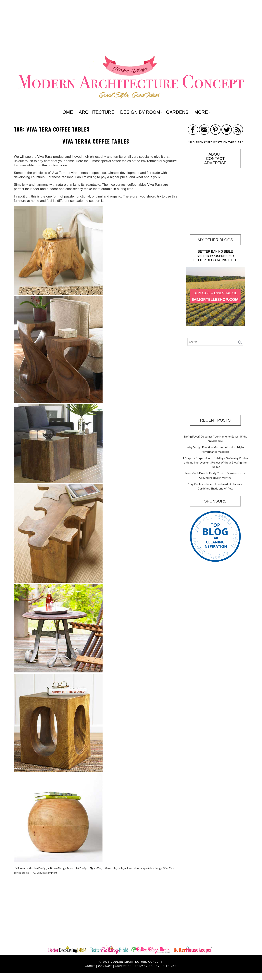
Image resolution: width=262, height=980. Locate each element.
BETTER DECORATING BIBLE (215, 260)
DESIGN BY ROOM (140, 112)
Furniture (23, 868)
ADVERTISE (215, 163)
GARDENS (177, 112)
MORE (201, 112)
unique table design (151, 868)
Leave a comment (47, 873)
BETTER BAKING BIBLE (215, 252)
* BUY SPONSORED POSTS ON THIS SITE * (215, 142)
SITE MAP (170, 966)
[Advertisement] (131, 28)
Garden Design (38, 868)
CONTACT (215, 159)
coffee (98, 868)
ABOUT (215, 154)
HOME (66, 112)
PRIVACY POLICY (147, 966)
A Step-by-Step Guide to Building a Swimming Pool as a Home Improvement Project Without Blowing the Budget (215, 462)
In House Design (57, 868)
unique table (131, 868)
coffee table (109, 868)
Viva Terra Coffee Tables (96, 141)
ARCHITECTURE (96, 112)
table (120, 868)
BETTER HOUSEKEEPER (215, 256)
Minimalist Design (77, 868)
